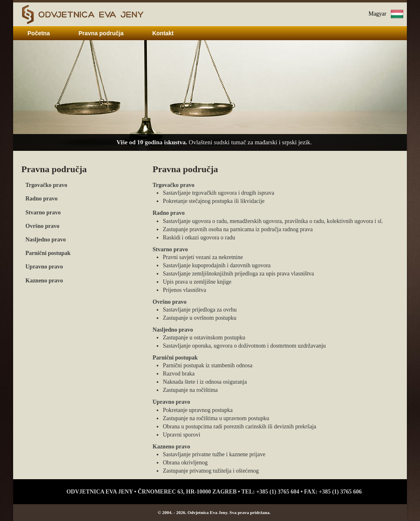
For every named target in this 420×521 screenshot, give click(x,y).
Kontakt (163, 33)
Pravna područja (101, 33)
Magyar (377, 14)
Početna (39, 33)
